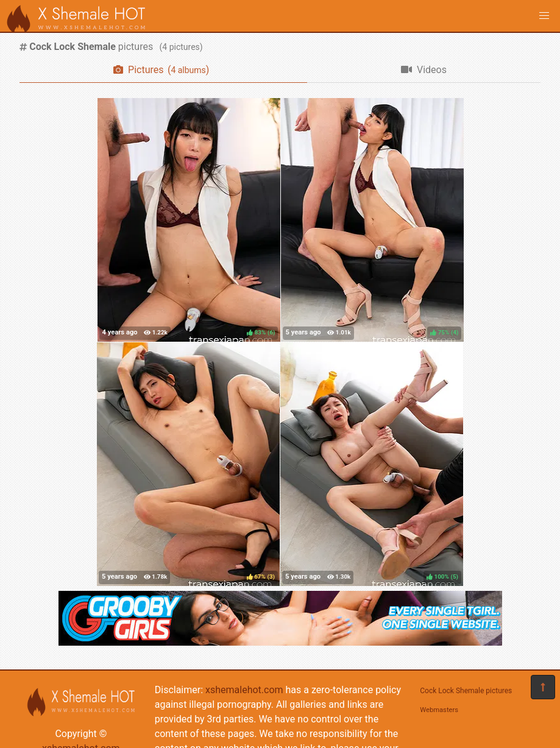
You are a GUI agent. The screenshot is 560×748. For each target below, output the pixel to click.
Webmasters (439, 710)
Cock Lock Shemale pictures (466, 691)
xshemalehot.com (244, 690)
